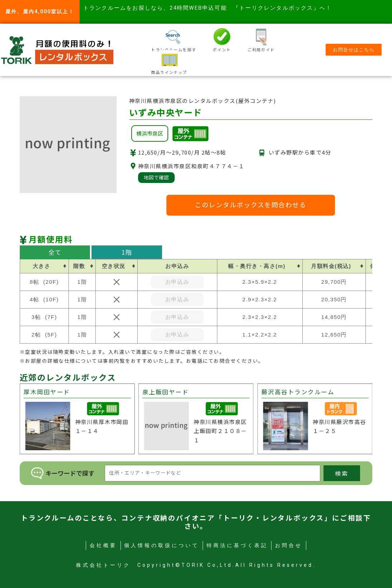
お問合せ (289, 545)
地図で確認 (156, 177)
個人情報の (162, 545)
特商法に (237, 545)
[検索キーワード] (212, 473)
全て (55, 252)
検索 (342, 473)
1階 (127, 252)
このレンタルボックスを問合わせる (251, 204)
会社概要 (103, 545)
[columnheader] (44, 266)
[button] (354, 50)
